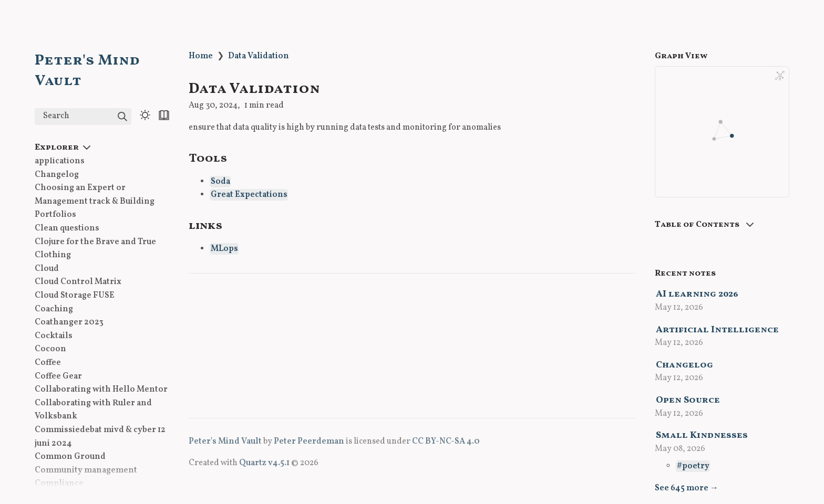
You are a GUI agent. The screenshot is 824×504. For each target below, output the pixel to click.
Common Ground (70, 457)
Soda (220, 182)
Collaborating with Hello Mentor (101, 390)
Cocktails (54, 336)
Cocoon (50, 349)
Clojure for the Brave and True (95, 242)
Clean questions (67, 228)
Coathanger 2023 (69, 322)
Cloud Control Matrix (78, 282)
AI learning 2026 (697, 294)
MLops (224, 249)
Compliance (59, 484)
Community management (86, 470)
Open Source (688, 400)
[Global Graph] (780, 76)
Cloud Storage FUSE (75, 296)
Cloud (47, 269)
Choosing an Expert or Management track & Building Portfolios (95, 201)
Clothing (53, 255)
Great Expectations (249, 195)
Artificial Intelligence (717, 330)
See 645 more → (687, 488)
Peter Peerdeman (309, 442)
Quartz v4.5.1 (264, 463)
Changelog (57, 175)
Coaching (54, 309)
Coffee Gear (58, 376)
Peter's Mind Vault (225, 442)
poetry (696, 466)
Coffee (48, 363)
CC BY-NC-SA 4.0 (446, 442)
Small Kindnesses (702, 435)
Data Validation (259, 56)
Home (201, 56)
